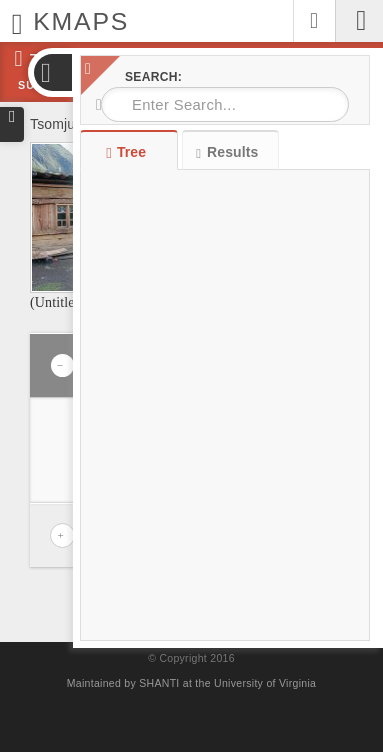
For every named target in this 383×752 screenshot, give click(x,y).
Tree (128, 152)
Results (227, 152)
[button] (52, 72)
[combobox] (225, 104)
